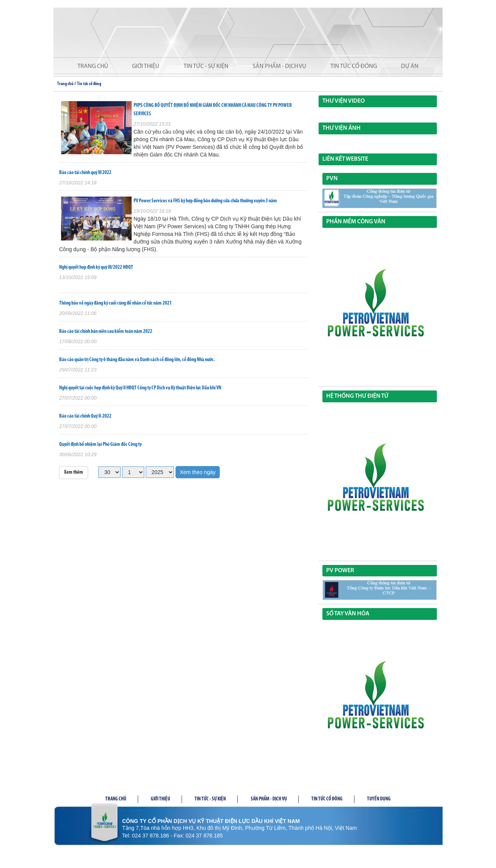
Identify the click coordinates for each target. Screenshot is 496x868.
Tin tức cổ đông (354, 66)
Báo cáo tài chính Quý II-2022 (85, 416)
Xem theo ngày (198, 472)
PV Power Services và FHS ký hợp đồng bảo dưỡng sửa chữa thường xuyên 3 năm (205, 201)
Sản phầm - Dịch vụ (269, 799)
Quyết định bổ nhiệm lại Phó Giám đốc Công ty (100, 444)
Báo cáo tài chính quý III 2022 (85, 173)
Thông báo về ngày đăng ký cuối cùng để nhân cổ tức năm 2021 (115, 303)
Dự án (410, 66)
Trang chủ (93, 66)
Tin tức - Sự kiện (206, 66)
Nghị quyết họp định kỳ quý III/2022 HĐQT (96, 267)
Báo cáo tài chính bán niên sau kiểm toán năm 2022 (106, 332)
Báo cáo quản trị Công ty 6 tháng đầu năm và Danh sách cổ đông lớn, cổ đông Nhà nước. (137, 360)
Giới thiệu (146, 66)
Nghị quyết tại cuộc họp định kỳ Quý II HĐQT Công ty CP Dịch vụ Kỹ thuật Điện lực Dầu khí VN (140, 388)
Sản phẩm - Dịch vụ (279, 66)
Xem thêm (74, 472)
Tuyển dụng (379, 799)
